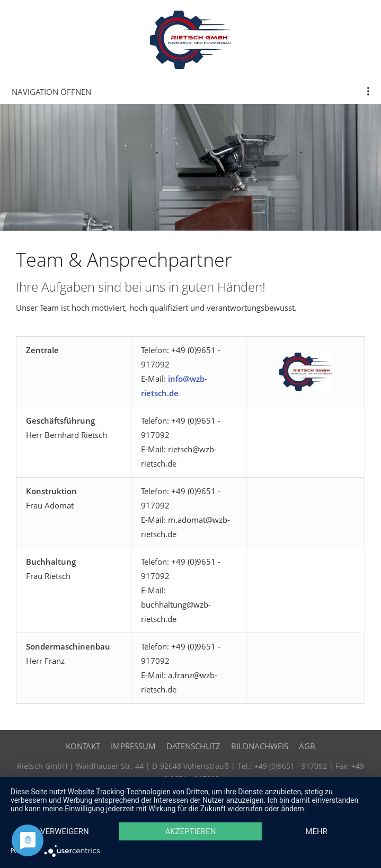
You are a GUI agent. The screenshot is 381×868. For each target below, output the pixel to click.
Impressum (133, 746)
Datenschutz (193, 746)
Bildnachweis (260, 746)
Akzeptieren (190, 831)
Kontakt (83, 746)
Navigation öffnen (51, 92)
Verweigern (65, 831)
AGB (307, 746)
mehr (316, 831)
